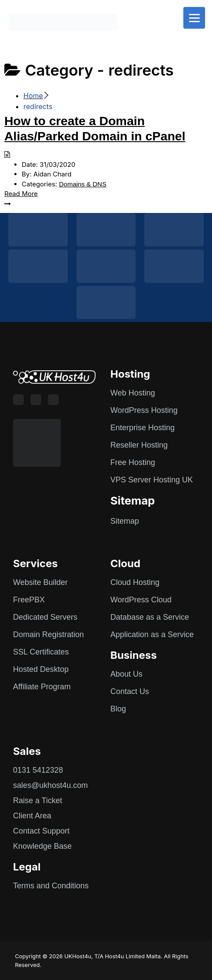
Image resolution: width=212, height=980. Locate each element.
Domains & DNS (83, 184)
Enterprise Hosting (142, 428)
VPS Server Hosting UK (152, 480)
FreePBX (29, 600)
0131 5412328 (38, 770)
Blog (118, 709)
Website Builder (40, 582)
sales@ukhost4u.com (50, 785)
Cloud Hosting (135, 582)
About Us (126, 674)
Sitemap (125, 521)
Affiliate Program (42, 687)
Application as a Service (152, 635)
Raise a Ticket (38, 801)
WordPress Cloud (141, 600)
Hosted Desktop (41, 669)
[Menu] (194, 18)
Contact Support (41, 831)
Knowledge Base (42, 846)
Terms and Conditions (51, 886)
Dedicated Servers (45, 617)
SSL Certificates (41, 652)
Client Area (32, 816)
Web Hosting (133, 393)
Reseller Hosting (139, 445)
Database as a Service (150, 617)
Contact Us (130, 691)
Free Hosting (133, 462)
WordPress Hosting (144, 410)
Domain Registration (48, 635)
